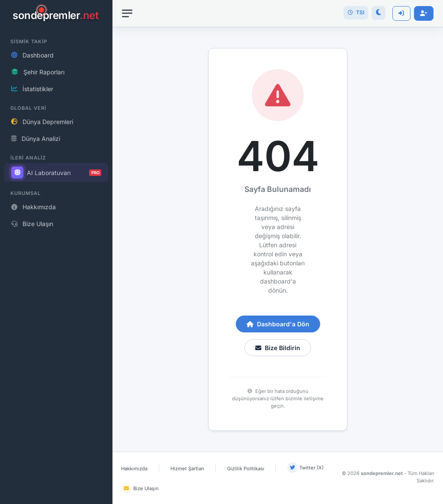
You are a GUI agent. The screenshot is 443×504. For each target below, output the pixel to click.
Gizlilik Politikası (246, 469)
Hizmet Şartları (187, 469)
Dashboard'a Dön (278, 324)
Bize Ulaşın (140, 488)
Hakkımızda (134, 469)
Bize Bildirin (278, 348)
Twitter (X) (305, 468)
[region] (56, 252)
